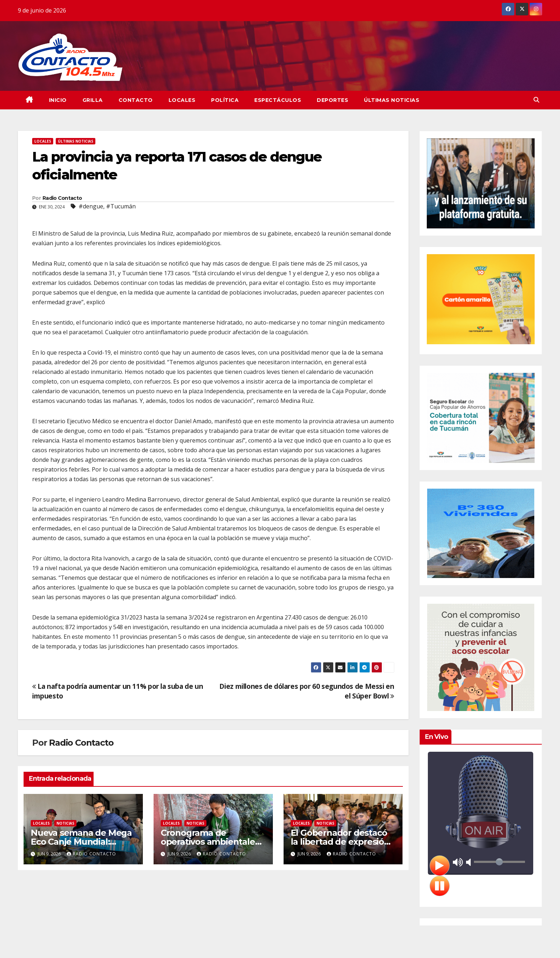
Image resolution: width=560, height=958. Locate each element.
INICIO (58, 100)
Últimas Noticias (392, 100)
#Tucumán (121, 206)
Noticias (65, 823)
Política (225, 100)
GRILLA (93, 100)
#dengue (91, 206)
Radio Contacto (62, 198)
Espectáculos (278, 100)
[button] (536, 100)
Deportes (332, 100)
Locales (182, 100)
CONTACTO (136, 100)
